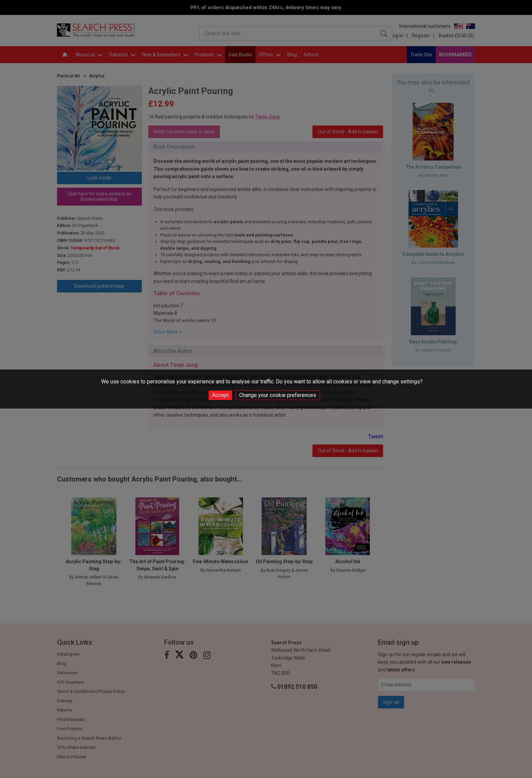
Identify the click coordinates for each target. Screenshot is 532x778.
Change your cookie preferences (278, 395)
